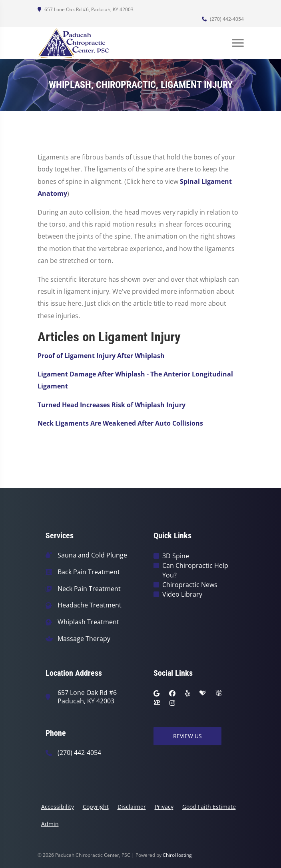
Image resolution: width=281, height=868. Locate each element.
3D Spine (176, 556)
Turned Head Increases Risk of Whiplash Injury (112, 405)
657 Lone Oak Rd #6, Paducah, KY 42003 (86, 9)
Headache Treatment (90, 605)
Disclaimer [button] (132, 807)
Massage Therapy (84, 639)
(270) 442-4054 (223, 19)
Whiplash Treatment (88, 622)
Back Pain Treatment (89, 572)
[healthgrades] (203, 693)
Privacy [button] (164, 807)
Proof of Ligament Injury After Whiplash (101, 356)
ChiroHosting (177, 855)
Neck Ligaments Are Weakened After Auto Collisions (120, 423)
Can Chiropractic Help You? (195, 570)
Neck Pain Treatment (89, 589)
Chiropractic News (190, 585)
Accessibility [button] (58, 807)
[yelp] (187, 693)
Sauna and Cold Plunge (92, 555)
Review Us (187, 736)
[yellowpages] (157, 703)
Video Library (182, 594)
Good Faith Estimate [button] (209, 807)
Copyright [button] (96, 807)
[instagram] (172, 703)
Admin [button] (50, 824)
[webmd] (219, 693)
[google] (156, 693)
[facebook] (172, 693)
